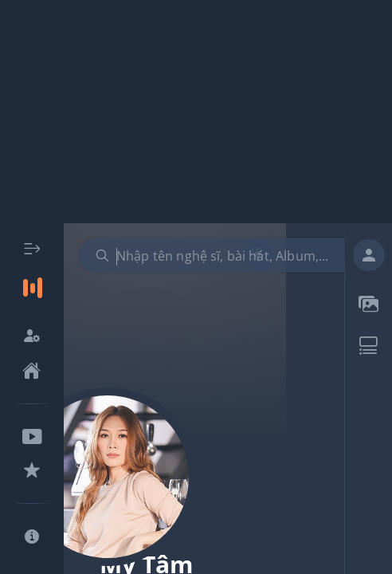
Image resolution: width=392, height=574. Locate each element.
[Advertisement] (196, 112)
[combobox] (226, 255)
